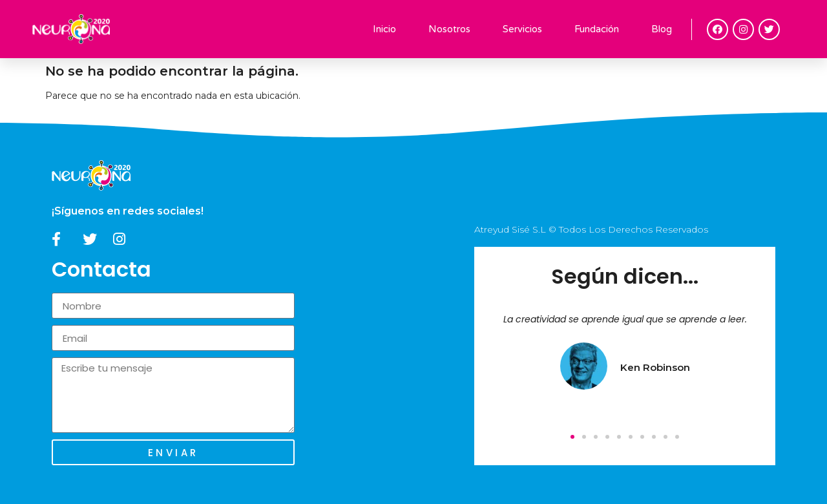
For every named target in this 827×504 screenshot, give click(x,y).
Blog (662, 29)
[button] (572, 437)
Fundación (597, 29)
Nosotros (449, 29)
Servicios (522, 29)
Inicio (384, 29)
